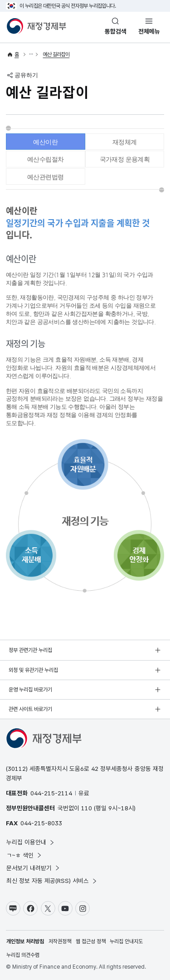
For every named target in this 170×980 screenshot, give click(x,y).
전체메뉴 (149, 31)
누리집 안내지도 (126, 941)
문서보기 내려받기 (33, 868)
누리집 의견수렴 (23, 955)
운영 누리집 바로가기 (30, 690)
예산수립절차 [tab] (45, 159)
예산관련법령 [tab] (45, 177)
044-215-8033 (41, 823)
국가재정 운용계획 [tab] (125, 159)
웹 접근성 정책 (91, 941)
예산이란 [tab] (45, 142)
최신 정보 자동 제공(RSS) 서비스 (52, 881)
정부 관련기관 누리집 (30, 650)
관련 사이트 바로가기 (30, 709)
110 (87, 808)
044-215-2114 (51, 793)
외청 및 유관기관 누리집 (33, 670)
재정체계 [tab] (125, 142)
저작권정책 (60, 941)
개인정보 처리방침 (25, 941)
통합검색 (116, 31)
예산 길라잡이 (56, 54)
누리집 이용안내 (31, 842)
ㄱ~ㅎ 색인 (24, 855)
